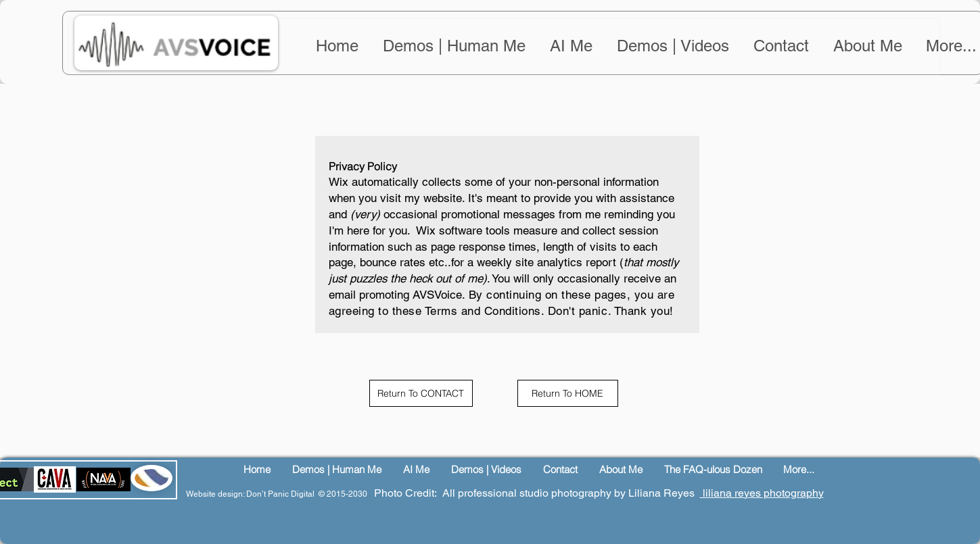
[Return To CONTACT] (421, 393)
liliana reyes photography (762, 493)
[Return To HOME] (568, 393)
